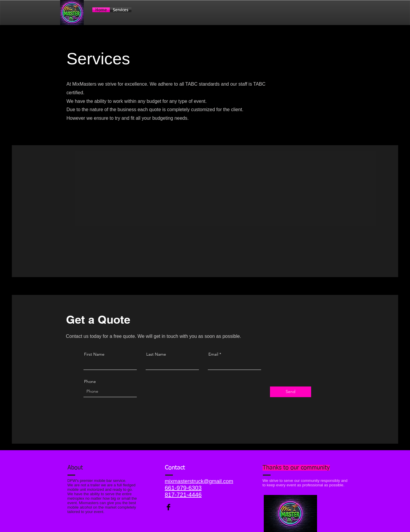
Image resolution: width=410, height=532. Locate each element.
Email (213, 354)
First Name (94, 354)
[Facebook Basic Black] (168, 507)
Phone (90, 381)
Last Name (156, 354)
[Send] (291, 392)
